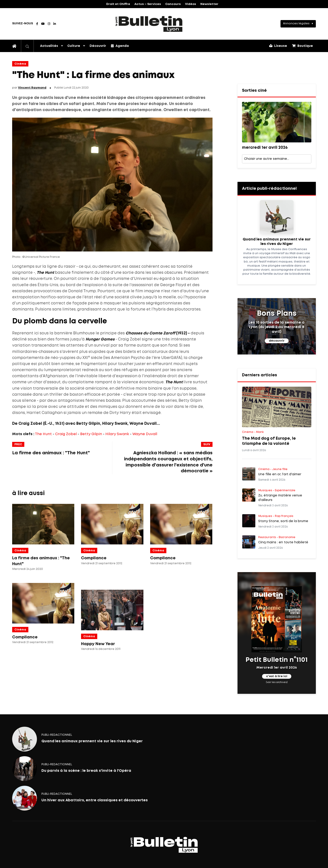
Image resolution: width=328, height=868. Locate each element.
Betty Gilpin (91, 434)
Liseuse (278, 46)
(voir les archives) (277, 682)
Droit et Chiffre (118, 4)
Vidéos (191, 4)
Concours (173, 4)
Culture (74, 46)
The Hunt (43, 434)
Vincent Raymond (32, 88)
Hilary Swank (117, 434)
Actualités (49, 46)
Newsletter (209, 4)
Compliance (94, 558)
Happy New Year (98, 644)
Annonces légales (296, 24)
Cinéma (20, 64)
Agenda (120, 46)
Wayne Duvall (145, 434)
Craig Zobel (66, 434)
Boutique (302, 46)
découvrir (277, 341)
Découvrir (98, 46)
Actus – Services (148, 4)
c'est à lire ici (277, 676)
